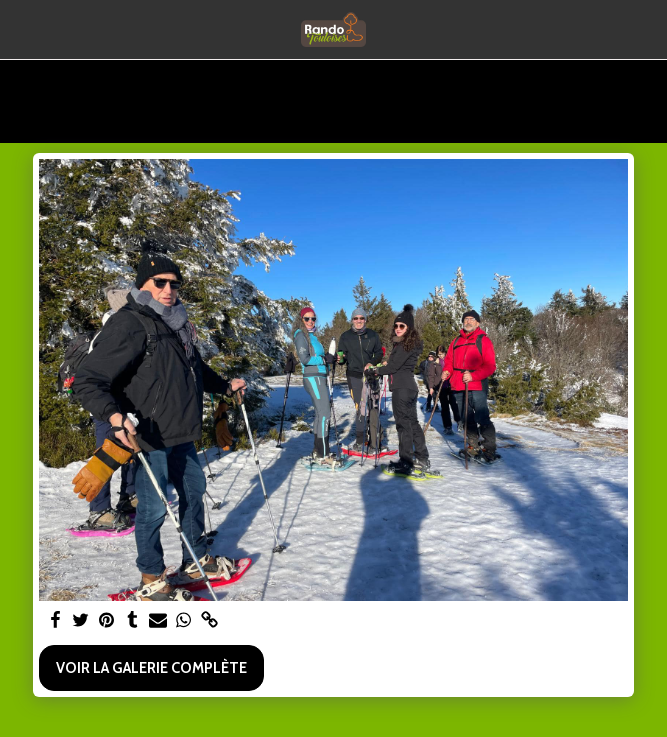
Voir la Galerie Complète (151, 668)
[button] (22, 29)
